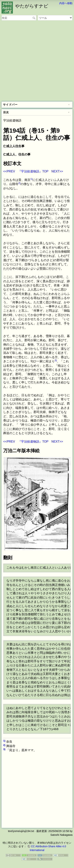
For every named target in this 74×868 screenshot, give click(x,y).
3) (56, 360)
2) (19, 183)
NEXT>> (57, 171)
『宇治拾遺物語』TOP (33, 171)
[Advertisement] (37, 61)
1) (32, 179)
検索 (34, 18)
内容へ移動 (66, 3)
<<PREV (9, 171)
